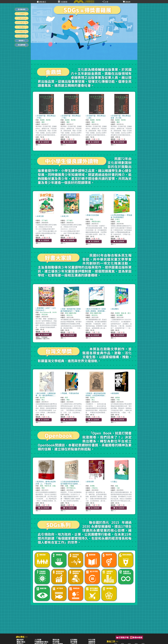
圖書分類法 (21, 642)
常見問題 (56, 642)
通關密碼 (92, 642)
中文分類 (92, 640)
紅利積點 (74, 640)
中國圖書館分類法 (41, 642)
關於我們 (20, 640)
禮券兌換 (56, 640)
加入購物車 (44, 142)
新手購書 (74, 642)
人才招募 (38, 640)
